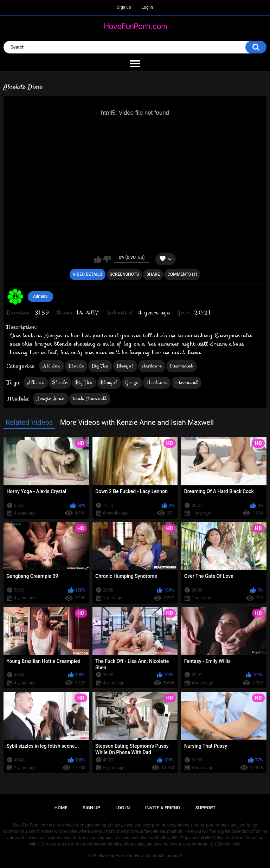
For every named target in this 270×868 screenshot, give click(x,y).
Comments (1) (182, 274)
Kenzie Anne (50, 399)
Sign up (124, 7)
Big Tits (100, 366)
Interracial (181, 366)
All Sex (51, 366)
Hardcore (152, 366)
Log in (147, 7)
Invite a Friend (163, 808)
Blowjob (125, 366)
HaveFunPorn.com (116, 856)
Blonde (76, 366)
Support (206, 808)
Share (153, 274)
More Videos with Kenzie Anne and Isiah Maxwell (137, 422)
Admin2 (40, 296)
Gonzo (132, 382)
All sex (36, 382)
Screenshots (124, 274)
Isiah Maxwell (90, 399)
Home (61, 808)
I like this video (98, 259)
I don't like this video (107, 259)
